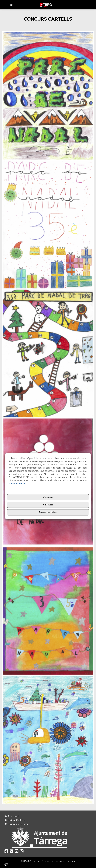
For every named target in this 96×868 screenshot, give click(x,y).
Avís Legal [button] (12, 816)
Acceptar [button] (48, 497)
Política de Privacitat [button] (17, 824)
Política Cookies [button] (14, 820)
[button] (48, 5)
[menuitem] (48, 816)
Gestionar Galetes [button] (48, 512)
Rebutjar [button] (48, 505)
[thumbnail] (48, 96)
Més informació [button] (17, 484)
